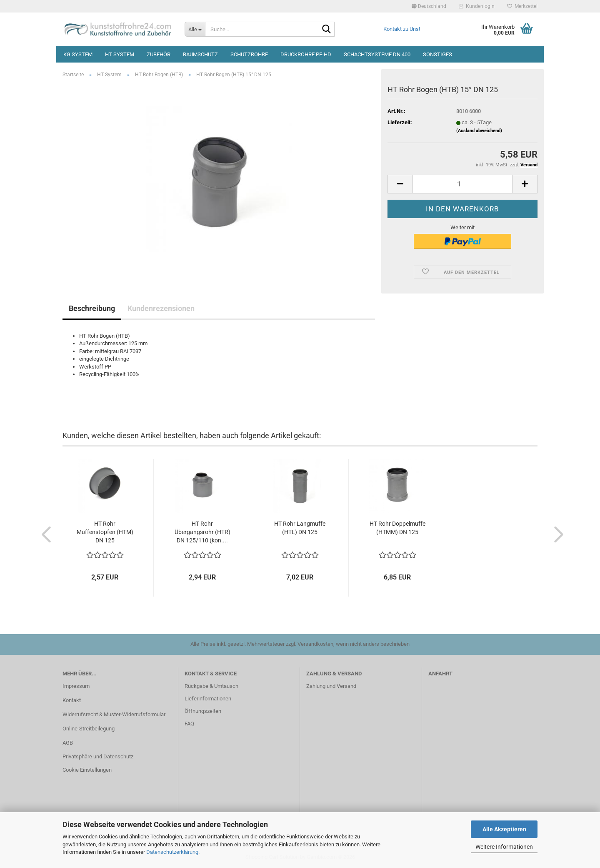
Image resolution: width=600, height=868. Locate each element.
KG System (78, 54)
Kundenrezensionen (161, 308)
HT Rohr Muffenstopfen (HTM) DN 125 (105, 532)
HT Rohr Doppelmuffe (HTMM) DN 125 (397, 528)
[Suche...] (195, 29)
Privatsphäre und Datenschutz (98, 756)
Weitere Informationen (504, 847)
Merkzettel (522, 6)
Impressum (76, 686)
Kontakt (72, 700)
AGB (68, 743)
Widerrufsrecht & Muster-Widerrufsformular (114, 714)
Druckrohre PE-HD (306, 54)
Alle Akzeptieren (504, 829)
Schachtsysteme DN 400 (377, 54)
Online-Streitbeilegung (89, 729)
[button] (429, 6)
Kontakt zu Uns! (402, 29)
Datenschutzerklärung (172, 852)
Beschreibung (92, 308)
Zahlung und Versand (331, 686)
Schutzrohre (249, 54)
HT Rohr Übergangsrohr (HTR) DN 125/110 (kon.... (202, 532)
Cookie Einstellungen (87, 770)
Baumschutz (200, 54)
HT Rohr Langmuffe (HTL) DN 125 (300, 528)
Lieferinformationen (208, 699)
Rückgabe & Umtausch (211, 686)
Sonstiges (437, 54)
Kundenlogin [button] (477, 6)
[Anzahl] (462, 184)
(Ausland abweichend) (479, 131)
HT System (120, 54)
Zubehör (159, 54)
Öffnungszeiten (203, 711)
